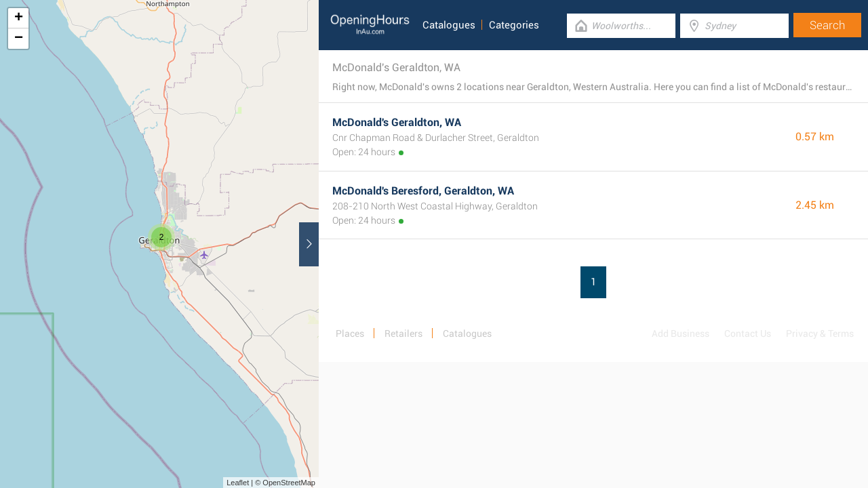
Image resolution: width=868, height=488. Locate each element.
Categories (514, 25)
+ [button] (19, 18)
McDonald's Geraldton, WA (397, 122)
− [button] (19, 39)
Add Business (680, 333)
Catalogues (449, 25)
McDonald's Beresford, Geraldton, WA (423, 191)
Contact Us (748, 333)
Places (350, 333)
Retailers (403, 333)
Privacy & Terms (820, 333)
